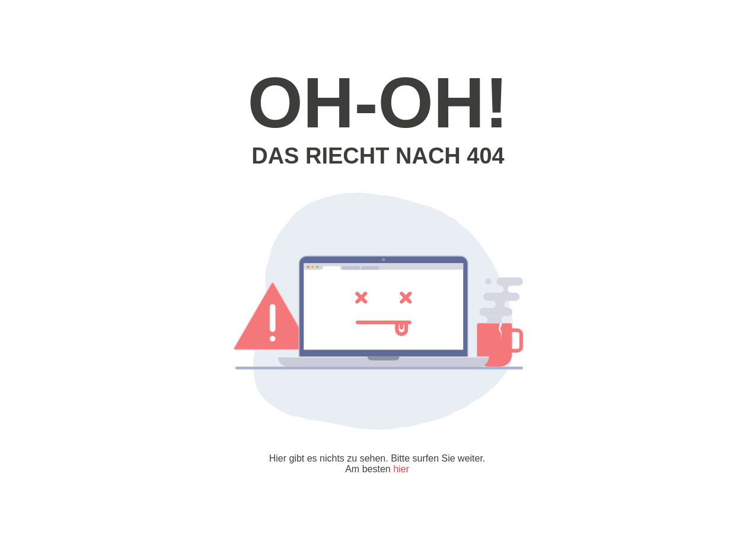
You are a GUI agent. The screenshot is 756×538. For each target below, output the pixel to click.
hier (401, 469)
